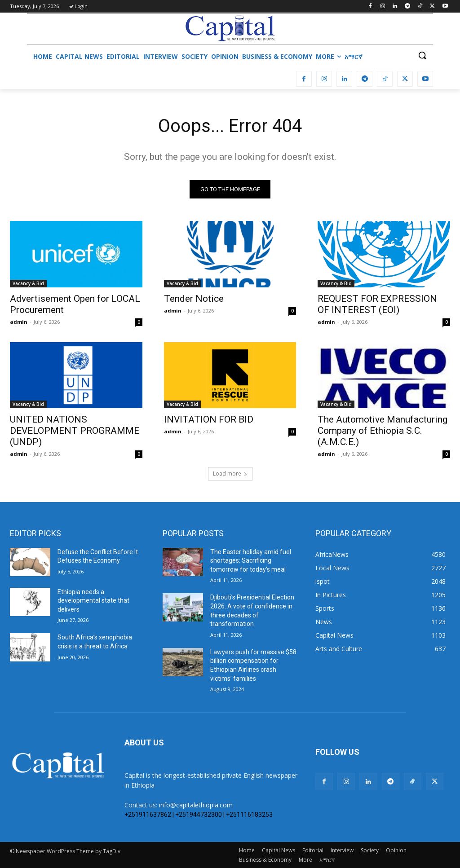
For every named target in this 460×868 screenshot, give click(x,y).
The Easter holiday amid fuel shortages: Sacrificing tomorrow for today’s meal (251, 561)
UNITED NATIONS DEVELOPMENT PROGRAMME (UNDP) (75, 431)
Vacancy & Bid (28, 283)
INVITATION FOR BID (209, 419)
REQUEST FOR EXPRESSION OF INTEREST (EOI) (377, 304)
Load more (230, 474)
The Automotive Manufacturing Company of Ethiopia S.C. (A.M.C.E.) (383, 431)
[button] (422, 55)
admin (19, 321)
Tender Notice (194, 298)
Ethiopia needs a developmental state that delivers (93, 601)
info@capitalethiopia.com (196, 805)
